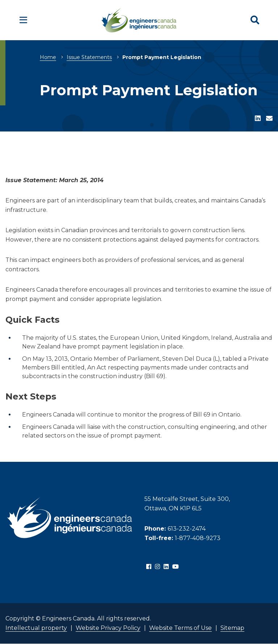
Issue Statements (89, 57)
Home (48, 57)
